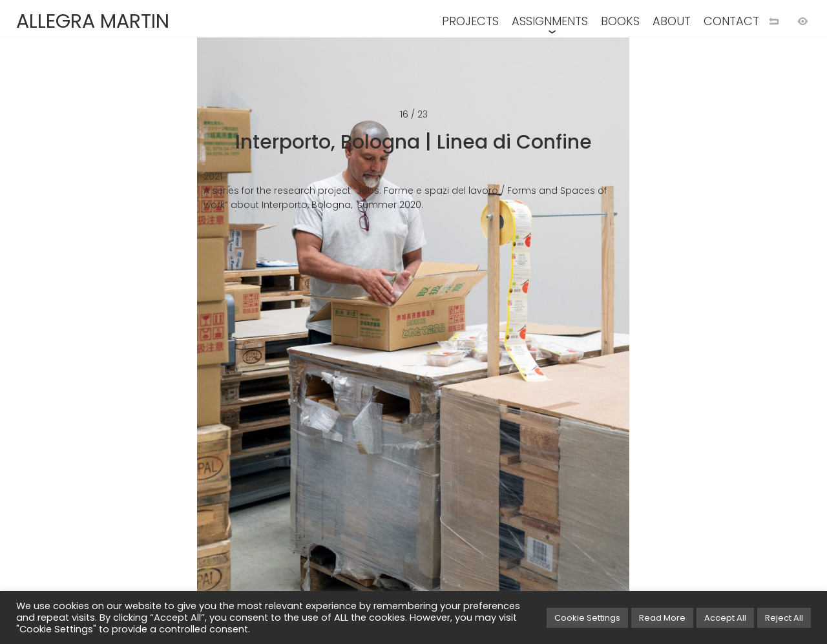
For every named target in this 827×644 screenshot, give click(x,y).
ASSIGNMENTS (550, 21)
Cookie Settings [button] (587, 618)
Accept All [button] (725, 618)
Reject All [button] (784, 618)
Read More (662, 618)
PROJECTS (470, 21)
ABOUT (672, 21)
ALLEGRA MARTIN (93, 21)
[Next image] (620, 343)
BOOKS (620, 21)
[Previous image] (207, 343)
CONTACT (731, 21)
